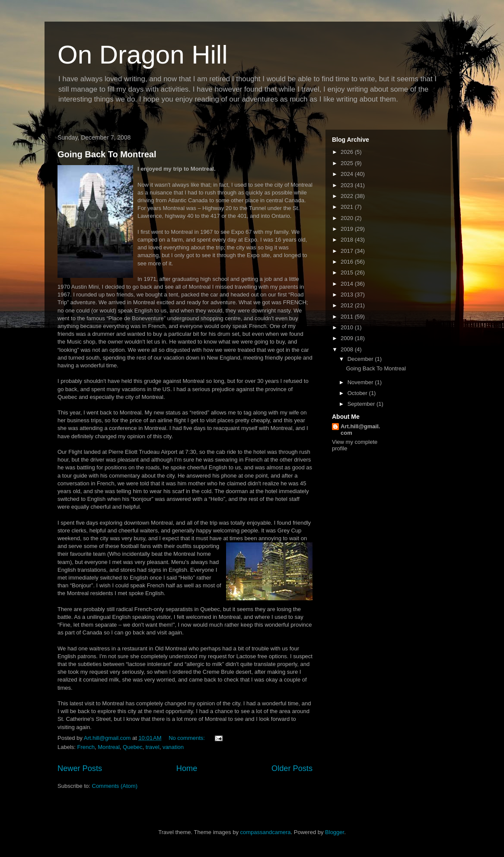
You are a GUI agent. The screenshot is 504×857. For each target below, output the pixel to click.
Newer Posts (80, 768)
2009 (348, 338)
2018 (348, 240)
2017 (348, 251)
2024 (348, 174)
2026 (348, 152)
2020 (348, 218)
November (361, 382)
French (86, 747)
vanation (173, 747)
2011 (348, 317)
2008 (348, 349)
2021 (348, 207)
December (361, 359)
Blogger (335, 832)
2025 (348, 163)
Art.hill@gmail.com (360, 430)
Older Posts (292, 768)
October (358, 393)
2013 (348, 295)
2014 (348, 284)
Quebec (133, 747)
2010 (348, 327)
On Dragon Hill (143, 55)
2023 (348, 185)
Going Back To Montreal (107, 154)
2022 (348, 196)
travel (153, 747)
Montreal (109, 747)
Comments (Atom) (115, 786)
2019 (348, 229)
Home (187, 768)
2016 (348, 262)
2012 (348, 305)
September (362, 404)
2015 (348, 272)
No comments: (187, 738)
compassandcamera (266, 832)
